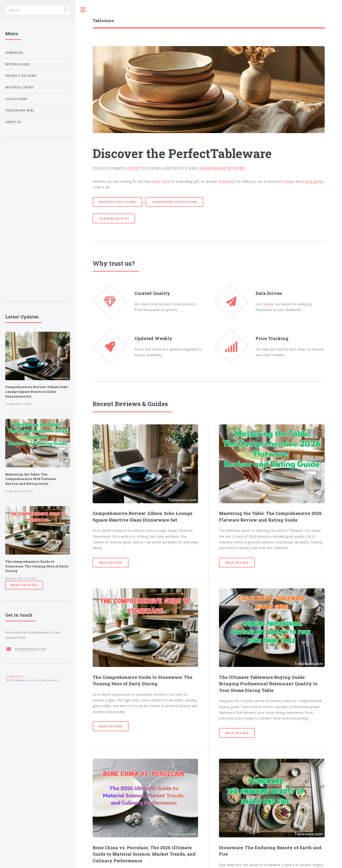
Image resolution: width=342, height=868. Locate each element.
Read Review (111, 563)
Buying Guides (18, 64)
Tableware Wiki (114, 218)
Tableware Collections (174, 202)
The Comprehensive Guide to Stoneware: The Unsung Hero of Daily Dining (37, 566)
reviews (236, 168)
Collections (16, 99)
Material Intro (19, 87)
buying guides (313, 181)
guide (133, 168)
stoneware (227, 181)
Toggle (83, 10)
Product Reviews (21, 76)
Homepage (14, 53)
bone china (161, 181)
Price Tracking (272, 338)
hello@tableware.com (30, 649)
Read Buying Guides (118, 202)
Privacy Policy (15, 676)
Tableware (241, 153)
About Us (13, 122)
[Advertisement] (38, 220)
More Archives (24, 585)
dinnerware (212, 168)
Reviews (128, 404)
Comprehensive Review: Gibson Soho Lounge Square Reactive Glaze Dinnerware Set (37, 392)
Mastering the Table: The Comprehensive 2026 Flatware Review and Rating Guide (31, 479)
